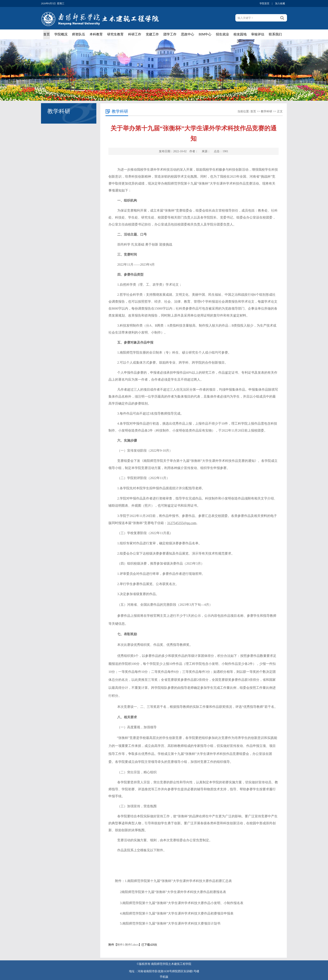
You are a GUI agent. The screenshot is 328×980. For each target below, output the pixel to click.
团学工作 (170, 34)
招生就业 (222, 34)
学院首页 (264, 3)
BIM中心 (205, 34)
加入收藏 (280, 3)
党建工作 (152, 34)
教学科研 (266, 111)
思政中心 (188, 34)
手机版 (164, 977)
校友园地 (240, 34)
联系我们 (275, 34)
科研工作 (135, 34)
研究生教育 (115, 34)
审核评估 (258, 34)
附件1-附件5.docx (128, 945)
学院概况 (61, 34)
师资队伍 (79, 34)
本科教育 (96, 34)
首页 (47, 34)
